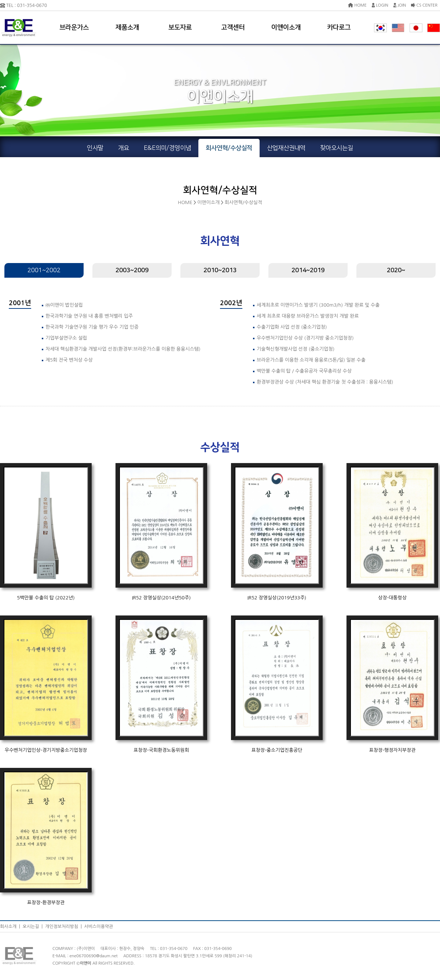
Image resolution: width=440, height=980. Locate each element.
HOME (357, 5)
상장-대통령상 (392, 598)
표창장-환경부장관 (46, 903)
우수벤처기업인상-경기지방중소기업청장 (46, 750)
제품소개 (127, 27)
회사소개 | (11, 927)
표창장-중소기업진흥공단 (277, 750)
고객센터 (233, 27)
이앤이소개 (286, 27)
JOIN (400, 5)
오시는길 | (34, 927)
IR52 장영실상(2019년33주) (277, 598)
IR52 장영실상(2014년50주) (162, 598)
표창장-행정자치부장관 (393, 750)
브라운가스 (74, 27)
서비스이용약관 (99, 927)
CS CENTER (424, 5)
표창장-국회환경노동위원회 (161, 750)
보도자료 (180, 27)
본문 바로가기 (0, 0)
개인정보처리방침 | (65, 927)
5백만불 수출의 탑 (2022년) (46, 598)
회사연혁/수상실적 (243, 202)
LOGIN (380, 5)
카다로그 (339, 27)
